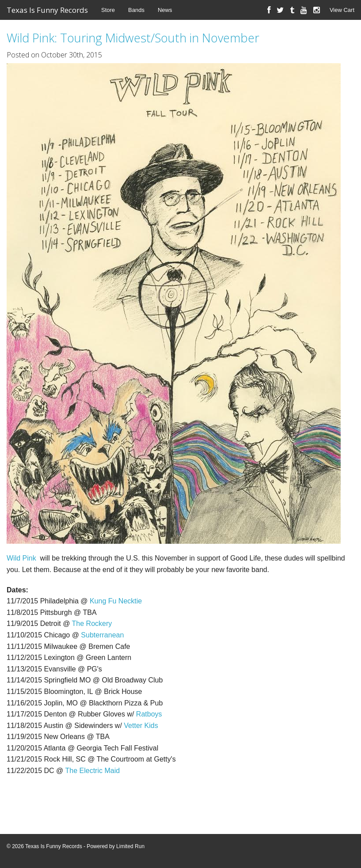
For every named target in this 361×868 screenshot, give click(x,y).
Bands (136, 10)
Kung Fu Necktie (116, 601)
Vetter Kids (141, 726)
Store (108, 10)
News (165, 10)
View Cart (342, 10)
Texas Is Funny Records (47, 10)
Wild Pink (21, 558)
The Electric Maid (92, 771)
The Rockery (92, 624)
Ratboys (149, 714)
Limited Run (130, 846)
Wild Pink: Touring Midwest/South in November (133, 38)
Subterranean (102, 635)
